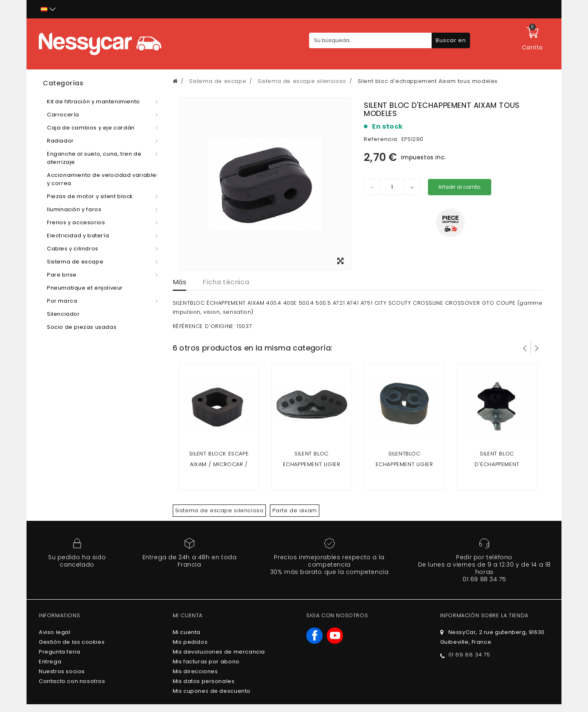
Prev (525, 348)
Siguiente (537, 348)
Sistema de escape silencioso (219, 510)
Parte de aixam (294, 510)
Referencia (381, 139)
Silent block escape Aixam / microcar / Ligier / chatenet (219, 464)
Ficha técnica (226, 282)
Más (180, 282)
